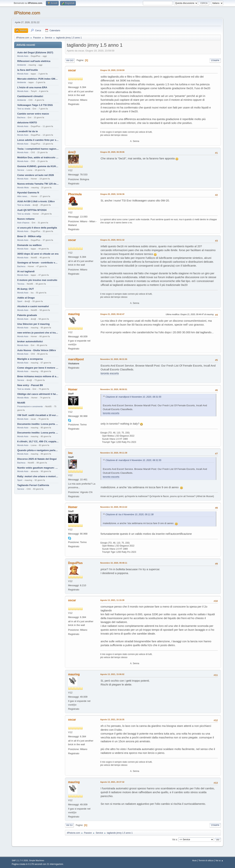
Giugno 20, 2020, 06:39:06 (112, 152)
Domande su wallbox (29, 245)
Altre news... (23, 196)
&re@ (72, 152)
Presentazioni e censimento (30, 406)
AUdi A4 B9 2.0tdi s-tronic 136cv (36, 201)
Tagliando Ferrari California (33, 485)
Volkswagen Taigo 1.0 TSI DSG (35, 105)
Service (21, 170)
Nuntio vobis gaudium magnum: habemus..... (38, 468)
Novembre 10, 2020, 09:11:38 (114, 453)
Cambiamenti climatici (30, 96)
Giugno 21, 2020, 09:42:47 (112, 314)
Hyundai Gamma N (28, 193)
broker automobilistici (30, 341)
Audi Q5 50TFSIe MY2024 (32, 210)
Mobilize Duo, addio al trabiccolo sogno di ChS (38, 157)
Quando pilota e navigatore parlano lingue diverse (38, 450)
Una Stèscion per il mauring (33, 324)
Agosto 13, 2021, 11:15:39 (112, 600)
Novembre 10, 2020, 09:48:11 (114, 563)
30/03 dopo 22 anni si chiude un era (38, 254)
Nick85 (21, 403)
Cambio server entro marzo (33, 114)
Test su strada (24, 109)
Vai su (69, 825)
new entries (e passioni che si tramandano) (38, 333)
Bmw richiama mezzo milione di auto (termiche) (38, 376)
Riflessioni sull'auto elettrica (34, 61)
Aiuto (195, 860)
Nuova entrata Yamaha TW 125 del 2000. (38, 184)
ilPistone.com (27, 13)
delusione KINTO (27, 123)
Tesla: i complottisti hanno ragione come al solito (38, 149)
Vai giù (70, 60)
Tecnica (21, 284)
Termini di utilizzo (206, 860)
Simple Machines (37, 860)
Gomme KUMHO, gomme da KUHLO (38, 166)
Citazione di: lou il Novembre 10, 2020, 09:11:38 (130, 515)
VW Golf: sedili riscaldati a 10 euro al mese (38, 415)
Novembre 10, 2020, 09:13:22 (114, 507)
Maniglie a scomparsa (30, 359)
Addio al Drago (26, 298)
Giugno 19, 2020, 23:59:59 (112, 70)
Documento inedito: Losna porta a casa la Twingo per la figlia (38, 424)
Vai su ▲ (219, 860)
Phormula (75, 194)
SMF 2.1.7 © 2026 (20, 860)
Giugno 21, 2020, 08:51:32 (112, 240)
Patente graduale (27, 315)
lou (70, 453)
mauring (74, 314)
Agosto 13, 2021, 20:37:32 (112, 782)
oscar (72, 70)
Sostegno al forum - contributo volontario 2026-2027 (38, 263)
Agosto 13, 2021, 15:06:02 (112, 674)
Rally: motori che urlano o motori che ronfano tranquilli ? (38, 476)
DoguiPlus (75, 563)
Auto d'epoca (23, 223)
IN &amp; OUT (26, 289)
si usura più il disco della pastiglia (37, 228)
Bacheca (21, 117)
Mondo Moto (23, 187)
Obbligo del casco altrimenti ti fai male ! (38, 394)
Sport (20, 301)
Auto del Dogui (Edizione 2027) (35, 52)
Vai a (174, 840)
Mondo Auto (23, 56)
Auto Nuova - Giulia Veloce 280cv (37, 350)
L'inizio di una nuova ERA (32, 87)
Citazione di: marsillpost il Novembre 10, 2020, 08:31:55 (133, 397)
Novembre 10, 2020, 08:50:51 (114, 389)
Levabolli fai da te (28, 131)
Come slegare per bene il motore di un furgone (38, 368)
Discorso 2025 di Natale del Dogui (37, 459)
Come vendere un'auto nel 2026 (36, 175)
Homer (73, 389)
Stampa (215, 60)
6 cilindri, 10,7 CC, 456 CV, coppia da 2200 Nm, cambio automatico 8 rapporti (38, 441)
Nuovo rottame (26, 219)
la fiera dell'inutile (28, 70)
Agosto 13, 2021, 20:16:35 (112, 719)
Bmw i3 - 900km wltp (29, 236)
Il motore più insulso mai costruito (37, 280)
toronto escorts (110, 373)
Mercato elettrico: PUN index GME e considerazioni (38, 79)
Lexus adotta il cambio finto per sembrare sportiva (38, 140)
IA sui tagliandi (26, 271)
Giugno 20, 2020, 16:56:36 (112, 194)
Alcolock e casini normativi (33, 306)
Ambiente (22, 65)
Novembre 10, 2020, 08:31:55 (114, 359)
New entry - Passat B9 (30, 385)
